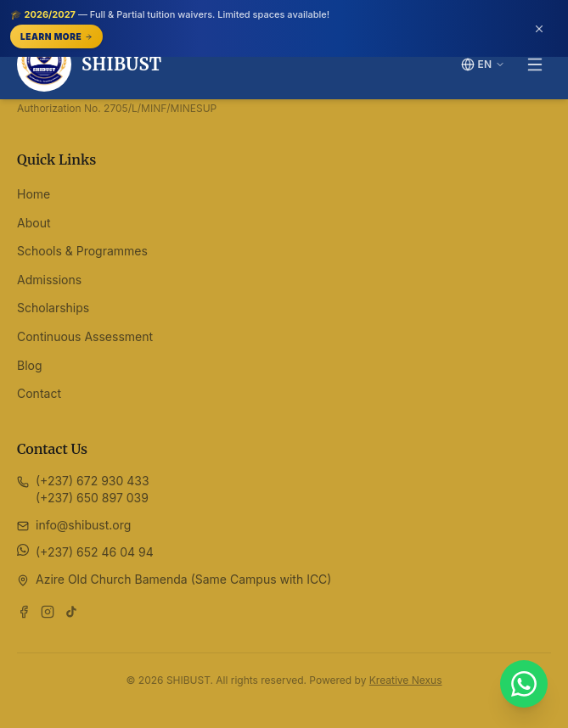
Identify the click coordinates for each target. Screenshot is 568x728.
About (34, 223)
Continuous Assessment (85, 336)
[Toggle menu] (535, 64)
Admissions (49, 280)
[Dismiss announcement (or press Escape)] (539, 29)
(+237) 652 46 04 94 (95, 552)
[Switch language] (483, 64)
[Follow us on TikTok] (71, 612)
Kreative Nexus (406, 680)
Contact (39, 393)
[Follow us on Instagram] (48, 612)
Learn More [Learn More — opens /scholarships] (56, 36)
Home (34, 194)
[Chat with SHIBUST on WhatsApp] (524, 684)
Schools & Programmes (82, 251)
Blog (30, 365)
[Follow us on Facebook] (24, 612)
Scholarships (53, 308)
